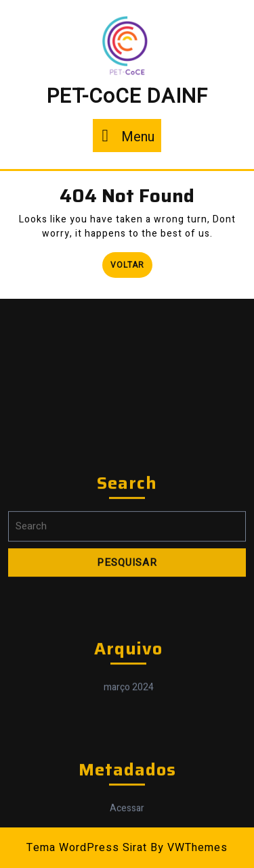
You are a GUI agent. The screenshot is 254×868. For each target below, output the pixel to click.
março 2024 (129, 772)
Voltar (131, 262)
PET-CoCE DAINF (127, 97)
